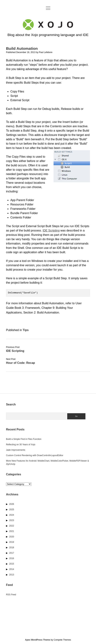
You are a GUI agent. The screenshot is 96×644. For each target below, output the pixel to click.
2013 (12, 575)
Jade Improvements (16, 450)
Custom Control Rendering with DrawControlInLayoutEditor (35, 455)
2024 (12, 515)
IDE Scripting (51, 231)
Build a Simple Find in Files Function (24, 439)
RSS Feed (11, 595)
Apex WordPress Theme (38, 640)
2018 (12, 548)
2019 (12, 542)
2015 (12, 564)
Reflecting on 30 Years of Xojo (21, 445)
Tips (26, 330)
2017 (12, 553)
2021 (12, 531)
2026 (12, 504)
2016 (12, 558)
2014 (12, 569)
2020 (12, 537)
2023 (12, 520)
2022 (12, 526)
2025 (12, 510)
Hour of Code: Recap (20, 363)
